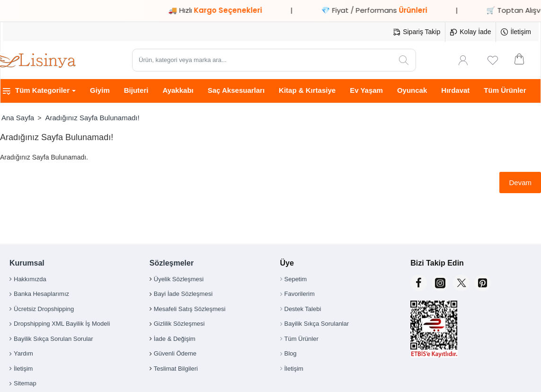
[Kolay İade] (470, 32)
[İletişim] (516, 32)
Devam (520, 183)
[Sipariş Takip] (417, 32)
